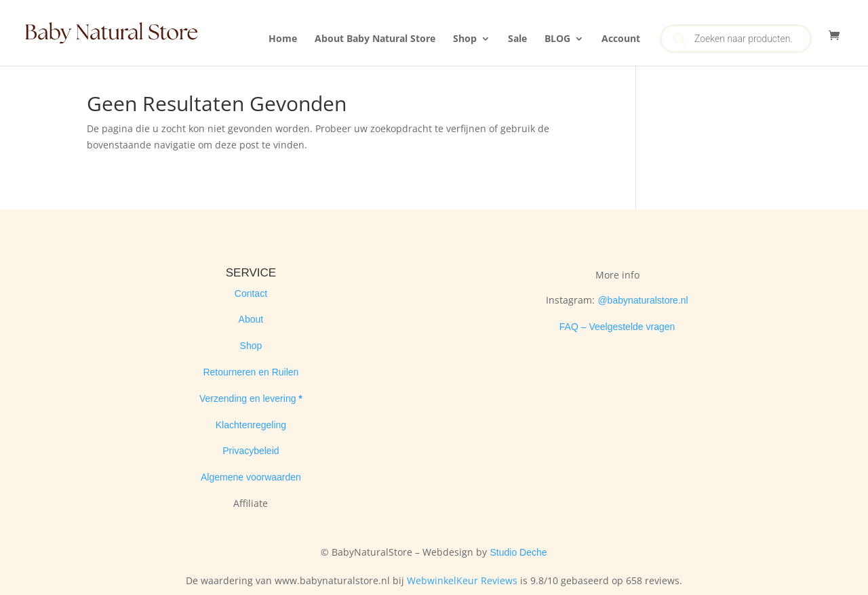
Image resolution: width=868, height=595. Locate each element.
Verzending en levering (249, 398)
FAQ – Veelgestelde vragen (617, 327)
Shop (465, 39)
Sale (517, 39)
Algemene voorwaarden (251, 477)
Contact (251, 293)
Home (283, 39)
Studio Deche (518, 552)
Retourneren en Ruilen (251, 372)
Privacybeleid (251, 451)
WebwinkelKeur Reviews (462, 580)
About (251, 319)
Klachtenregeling (251, 425)
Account (621, 39)
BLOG (557, 39)
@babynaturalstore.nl (643, 300)
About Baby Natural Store (375, 39)
